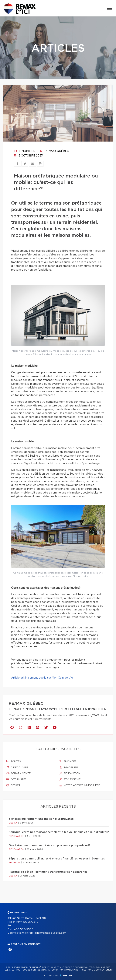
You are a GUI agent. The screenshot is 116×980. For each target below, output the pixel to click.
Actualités (16, 779)
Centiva (66, 975)
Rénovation (70, 773)
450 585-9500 (24, 929)
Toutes (14, 761)
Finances (68, 761)
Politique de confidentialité (33, 970)
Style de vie (70, 779)
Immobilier (25, 151)
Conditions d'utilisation (66, 970)
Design (13, 785)
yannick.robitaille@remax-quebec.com (43, 933)
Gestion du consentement (97, 970)
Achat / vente (19, 773)
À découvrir (17, 767)
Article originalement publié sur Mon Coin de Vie (42, 678)
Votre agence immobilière (80, 785)
